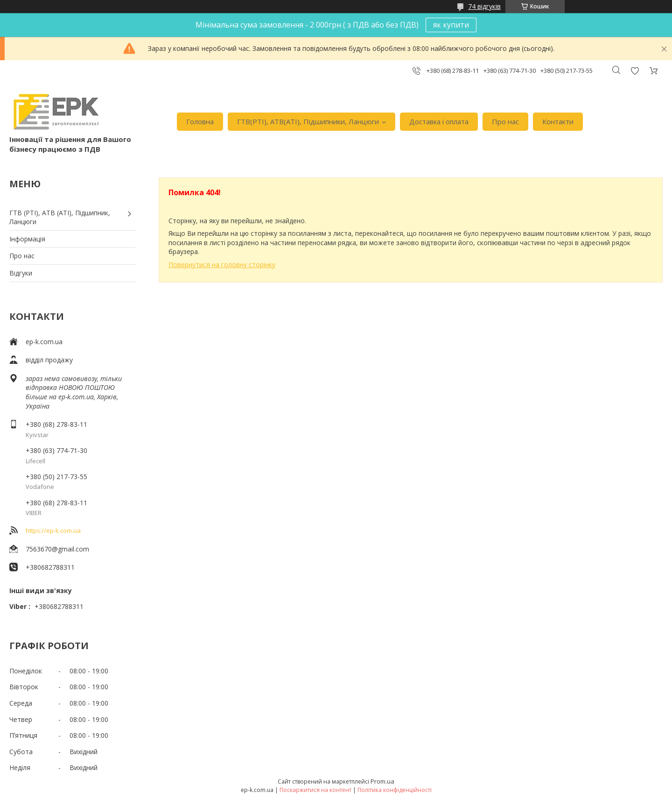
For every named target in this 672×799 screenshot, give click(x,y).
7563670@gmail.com (57, 549)
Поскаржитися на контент (315, 790)
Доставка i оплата (439, 121)
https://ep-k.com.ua (53, 530)
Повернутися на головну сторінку (222, 265)
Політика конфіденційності (395, 790)
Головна (200, 121)
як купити (451, 25)
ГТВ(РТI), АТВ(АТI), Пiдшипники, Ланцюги (308, 121)
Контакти (558, 121)
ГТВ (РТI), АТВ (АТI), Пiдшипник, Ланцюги (60, 217)
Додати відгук (635, 71)
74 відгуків (484, 6)
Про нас (505, 121)
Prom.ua (382, 781)
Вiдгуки (21, 273)
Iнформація (27, 239)
